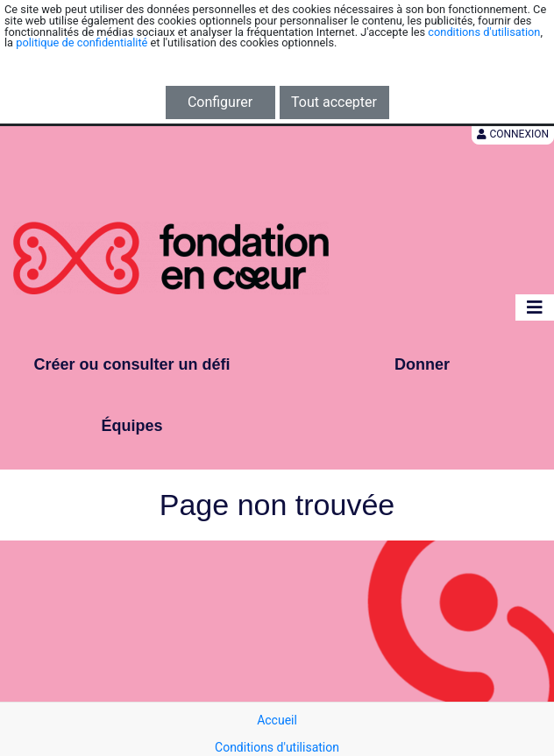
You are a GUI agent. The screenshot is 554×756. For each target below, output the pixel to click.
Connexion (513, 134)
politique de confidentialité (82, 42)
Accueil (277, 720)
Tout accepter (334, 102)
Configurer (220, 102)
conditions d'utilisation (484, 32)
